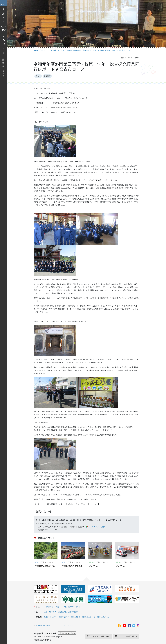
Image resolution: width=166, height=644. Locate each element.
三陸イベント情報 (61, 607)
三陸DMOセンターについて (46, 625)
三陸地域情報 (49, 607)
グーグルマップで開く (97, 527)
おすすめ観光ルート (75, 612)
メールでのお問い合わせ (128, 636)
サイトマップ (68, 625)
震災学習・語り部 (74, 607)
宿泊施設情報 (62, 612)
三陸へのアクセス (50, 612)
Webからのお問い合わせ (101, 636)
